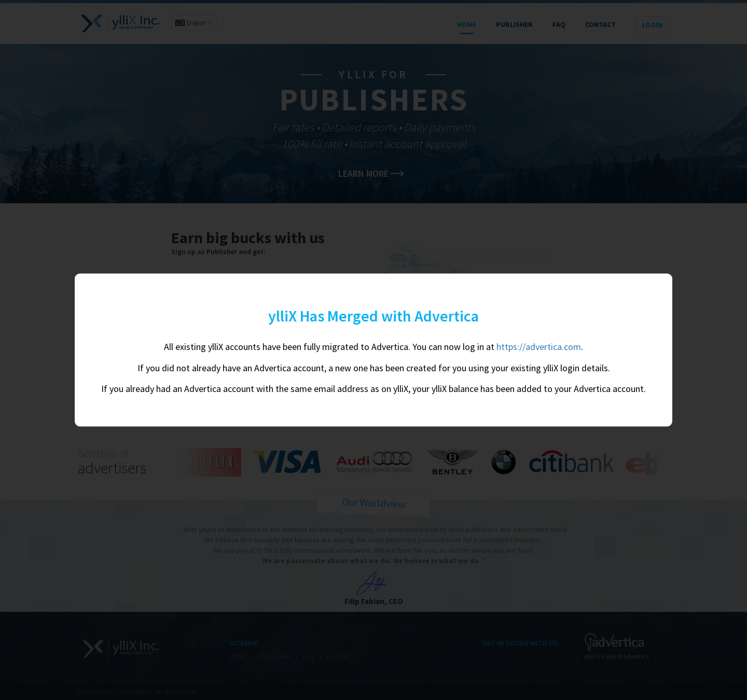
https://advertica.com (539, 346)
